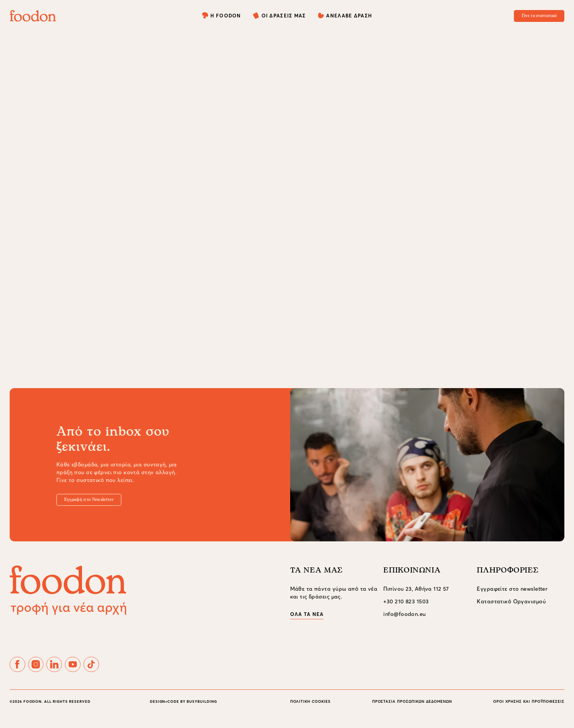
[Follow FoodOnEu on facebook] (20, 672)
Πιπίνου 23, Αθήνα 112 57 (416, 594)
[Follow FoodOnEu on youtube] (92, 672)
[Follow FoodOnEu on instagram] (44, 672)
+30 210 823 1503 (406, 606)
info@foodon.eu (404, 619)
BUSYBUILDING (202, 712)
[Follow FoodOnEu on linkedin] (68, 672)
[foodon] (33, 16)
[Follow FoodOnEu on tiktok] (116, 672)
